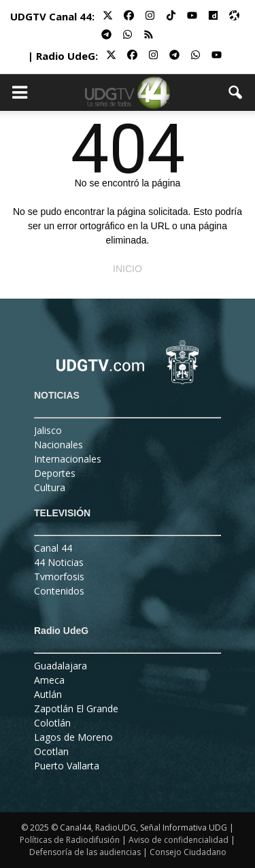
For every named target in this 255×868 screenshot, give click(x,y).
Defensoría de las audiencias (85, 852)
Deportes (55, 473)
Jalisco (48, 430)
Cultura (50, 487)
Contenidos (59, 591)
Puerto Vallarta (67, 766)
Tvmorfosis (59, 577)
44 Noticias (59, 562)
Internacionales (68, 459)
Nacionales (58, 445)
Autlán (48, 694)
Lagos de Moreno (73, 737)
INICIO (128, 269)
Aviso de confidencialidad (178, 840)
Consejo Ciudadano (188, 852)
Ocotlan (51, 751)
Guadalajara (61, 666)
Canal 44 (53, 548)
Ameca (49, 680)
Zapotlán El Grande (76, 708)
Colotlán (52, 723)
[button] (236, 93)
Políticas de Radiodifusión (70, 840)
